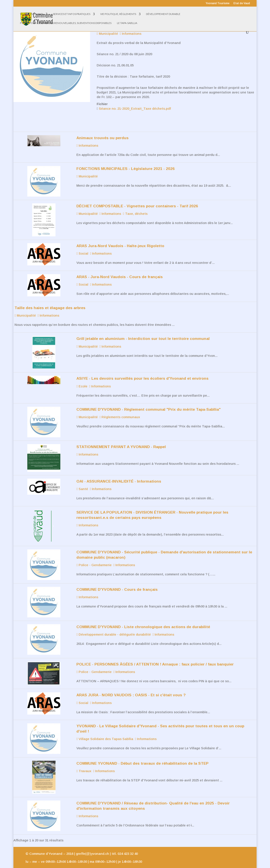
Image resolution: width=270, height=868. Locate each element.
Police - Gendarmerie (94, 558)
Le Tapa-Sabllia (127, 23)
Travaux (84, 764)
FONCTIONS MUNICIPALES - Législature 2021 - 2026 (126, 162)
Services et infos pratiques (72, 14)
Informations (87, 139)
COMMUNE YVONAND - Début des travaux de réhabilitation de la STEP (142, 757)
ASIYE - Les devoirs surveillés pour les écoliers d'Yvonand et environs (142, 372)
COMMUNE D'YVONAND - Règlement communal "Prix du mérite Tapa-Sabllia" (149, 403)
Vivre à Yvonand (31, 14)
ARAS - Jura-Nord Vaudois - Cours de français (120, 270)
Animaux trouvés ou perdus (103, 131)
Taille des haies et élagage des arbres (50, 301)
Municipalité (87, 169)
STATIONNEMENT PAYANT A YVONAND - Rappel (121, 440)
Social (82, 247)
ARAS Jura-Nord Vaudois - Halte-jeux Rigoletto (120, 239)
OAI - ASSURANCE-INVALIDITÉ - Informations (119, 474)
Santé (82, 482)
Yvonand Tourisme (218, 3)
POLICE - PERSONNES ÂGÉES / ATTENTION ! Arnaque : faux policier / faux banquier (155, 657)
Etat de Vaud (242, 3)
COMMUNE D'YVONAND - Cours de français (117, 583)
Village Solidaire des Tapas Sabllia (105, 732)
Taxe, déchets (135, 207)
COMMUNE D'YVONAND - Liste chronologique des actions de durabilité (143, 620)
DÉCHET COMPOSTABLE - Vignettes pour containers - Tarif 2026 (137, 199)
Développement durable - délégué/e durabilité (114, 628)
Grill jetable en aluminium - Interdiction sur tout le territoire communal (143, 332)
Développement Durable (163, 14)
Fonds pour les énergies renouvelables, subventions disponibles (66, 23)
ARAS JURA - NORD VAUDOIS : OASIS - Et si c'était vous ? (131, 688)
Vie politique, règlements (118, 14)
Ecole (82, 379)
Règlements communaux (120, 410)
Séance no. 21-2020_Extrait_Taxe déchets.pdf (135, 102)
